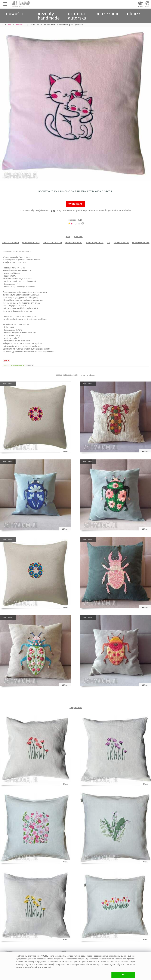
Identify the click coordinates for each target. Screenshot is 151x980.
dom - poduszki (88, 375)
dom (68, 237)
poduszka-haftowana (52, 243)
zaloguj (147, 6)
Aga (53, 210)
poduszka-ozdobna (74, 243)
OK (124, 975)
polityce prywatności (43, 967)
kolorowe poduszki (141, 243)
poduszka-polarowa (95, 243)
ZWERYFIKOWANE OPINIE (19, 366)
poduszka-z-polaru (10, 243)
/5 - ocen (74, 224)
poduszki (78, 237)
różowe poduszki (121, 243)
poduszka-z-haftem (31, 243)
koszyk (140, 6)
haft (109, 243)
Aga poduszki (76, 708)
